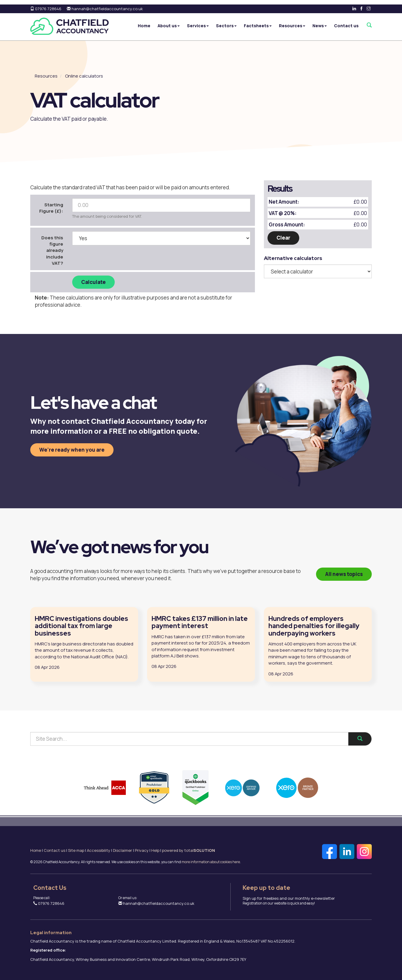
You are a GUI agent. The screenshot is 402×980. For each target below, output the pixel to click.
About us (169, 26)
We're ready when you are (72, 450)
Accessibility (99, 850)
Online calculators (84, 76)
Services (198, 26)
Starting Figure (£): (51, 208)
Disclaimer (123, 850)
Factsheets (258, 26)
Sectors (226, 26)
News (320, 26)
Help (155, 850)
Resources (292, 26)
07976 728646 (46, 9)
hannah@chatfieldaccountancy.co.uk (105, 9)
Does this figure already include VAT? (52, 251)
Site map (76, 850)
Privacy (142, 850)
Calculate (93, 282)
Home (144, 26)
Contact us (346, 26)
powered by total (189, 850)
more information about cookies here (211, 862)
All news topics (344, 574)
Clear (283, 238)
